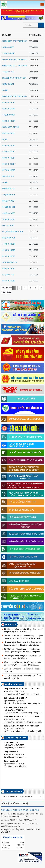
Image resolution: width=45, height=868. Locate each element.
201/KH (4, 139)
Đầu (3, 288)
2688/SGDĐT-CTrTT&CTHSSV (14, 41)
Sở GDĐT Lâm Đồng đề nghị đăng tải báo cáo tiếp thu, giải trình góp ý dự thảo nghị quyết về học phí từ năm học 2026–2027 (22, 650)
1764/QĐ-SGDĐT (9, 53)
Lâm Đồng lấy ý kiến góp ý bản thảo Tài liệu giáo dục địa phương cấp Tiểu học (22, 657)
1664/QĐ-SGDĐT (9, 164)
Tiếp (3, 292)
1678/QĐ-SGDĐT (9, 256)
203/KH (5, 90)
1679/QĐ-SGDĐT (9, 146)
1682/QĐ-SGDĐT (9, 133)
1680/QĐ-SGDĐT (9, 109)
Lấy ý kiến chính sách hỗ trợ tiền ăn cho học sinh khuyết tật (23, 670)
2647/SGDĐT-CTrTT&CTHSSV (14, 66)
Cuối (9, 292)
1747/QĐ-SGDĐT (9, 244)
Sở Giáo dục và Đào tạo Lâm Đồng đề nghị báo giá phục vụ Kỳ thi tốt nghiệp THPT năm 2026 (22, 664)
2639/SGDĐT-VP (8, 189)
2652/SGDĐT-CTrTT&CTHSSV (14, 60)
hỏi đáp (16, 804)
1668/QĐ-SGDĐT (9, 158)
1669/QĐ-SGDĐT (9, 269)
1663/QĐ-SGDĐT (9, 281)
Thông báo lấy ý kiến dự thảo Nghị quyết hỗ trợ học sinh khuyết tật (22, 677)
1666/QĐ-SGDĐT (9, 121)
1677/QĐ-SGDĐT (9, 170)
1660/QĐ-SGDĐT (9, 103)
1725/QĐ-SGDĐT (8, 115)
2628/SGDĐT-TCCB (9, 262)
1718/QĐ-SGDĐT (8, 195)
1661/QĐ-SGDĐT (8, 238)
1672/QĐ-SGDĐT (9, 275)
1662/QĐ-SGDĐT (9, 213)
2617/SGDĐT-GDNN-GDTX (12, 232)
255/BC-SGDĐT (8, 176)
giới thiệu (6, 804)
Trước (9, 288)
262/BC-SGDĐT (8, 84)
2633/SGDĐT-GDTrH (10, 127)
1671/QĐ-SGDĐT (8, 207)
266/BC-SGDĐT (8, 47)
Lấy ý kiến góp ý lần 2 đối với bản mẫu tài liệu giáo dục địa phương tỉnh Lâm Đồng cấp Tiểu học (23, 644)
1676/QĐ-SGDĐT (9, 250)
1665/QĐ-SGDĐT (9, 201)
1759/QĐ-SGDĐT (9, 72)
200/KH (5, 182)
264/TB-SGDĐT (8, 226)
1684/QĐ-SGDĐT (9, 152)
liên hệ (25, 804)
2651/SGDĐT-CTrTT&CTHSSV (14, 78)
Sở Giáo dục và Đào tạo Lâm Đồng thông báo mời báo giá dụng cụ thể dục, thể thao (23, 630)
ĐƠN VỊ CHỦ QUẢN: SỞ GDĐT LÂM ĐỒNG (20, 810)
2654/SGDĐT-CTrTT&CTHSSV (14, 96)
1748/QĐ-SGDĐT (9, 219)
